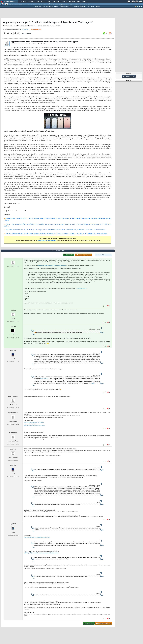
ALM (35, 4)
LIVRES (56, 6)
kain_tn (13, 326)
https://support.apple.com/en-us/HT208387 (34, 426)
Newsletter (56, 1)
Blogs (43, 1)
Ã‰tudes (72, 1)
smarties (13, 449)
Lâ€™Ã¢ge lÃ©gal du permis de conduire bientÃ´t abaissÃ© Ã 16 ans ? (42, 553)
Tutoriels (32, 1)
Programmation (63, 4)
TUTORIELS (38, 6)
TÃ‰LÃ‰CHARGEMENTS (66, 6)
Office (75, 4)
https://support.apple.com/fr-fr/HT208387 (34, 422)
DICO (92, 6)
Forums (24, 1)
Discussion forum (129, 76)
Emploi (65, 1)
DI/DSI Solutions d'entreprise (17, 4)
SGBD (70, 4)
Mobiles (81, 4)
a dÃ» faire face (44, 378)
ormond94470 (13, 396)
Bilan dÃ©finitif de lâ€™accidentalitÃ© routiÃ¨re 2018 (37, 537)
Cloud (27, 4)
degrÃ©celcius (13, 413)
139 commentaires (36, 29)
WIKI (88, 6)
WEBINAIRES (49, 6)
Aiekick (13, 310)
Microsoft (40, 4)
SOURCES (76, 6)
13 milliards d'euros (82, 288)
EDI (57, 4)
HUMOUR (98, 6)
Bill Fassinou (25, 29)
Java (45, 4)
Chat (49, 1)
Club (84, 1)
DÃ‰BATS (83, 6)
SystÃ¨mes (87, 4)
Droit (79, 1)
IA (31, 4)
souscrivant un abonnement (47, 241)
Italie (93, 383)
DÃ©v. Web (51, 4)
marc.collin (13, 433)
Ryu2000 (13, 350)
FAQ (38, 1)
